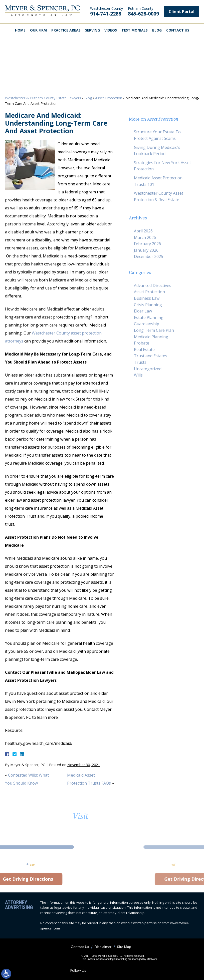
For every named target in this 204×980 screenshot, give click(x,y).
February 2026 (147, 244)
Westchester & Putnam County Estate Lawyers (43, 98)
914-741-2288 (107, 12)
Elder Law (143, 311)
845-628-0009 (143, 12)
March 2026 (145, 237)
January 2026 (146, 250)
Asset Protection (109, 98)
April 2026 (143, 231)
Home (20, 30)
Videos (111, 30)
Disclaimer (103, 947)
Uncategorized (148, 369)
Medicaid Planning (151, 337)
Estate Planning (149, 317)
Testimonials (135, 30)
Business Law (147, 298)
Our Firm (38, 30)
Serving (92, 30)
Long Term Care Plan (154, 330)
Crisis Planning (148, 305)
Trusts (140, 362)
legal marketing (119, 959)
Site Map (124, 947)
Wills (138, 375)
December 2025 (149, 256)
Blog (157, 30)
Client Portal (182, 12)
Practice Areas (66, 30)
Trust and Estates (151, 356)
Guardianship (147, 324)
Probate (142, 343)
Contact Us (178, 30)
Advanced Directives (153, 285)
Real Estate (144, 350)
